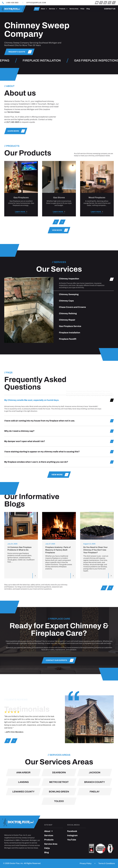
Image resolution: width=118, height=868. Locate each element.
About (44, 9)
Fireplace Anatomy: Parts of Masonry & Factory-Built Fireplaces (58, 550)
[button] (56, 222)
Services (53, 9)
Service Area (74, 9)
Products (63, 9)
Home (37, 9)
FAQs (82, 9)
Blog (88, 9)
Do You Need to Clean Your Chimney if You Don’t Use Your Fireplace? (95, 550)
